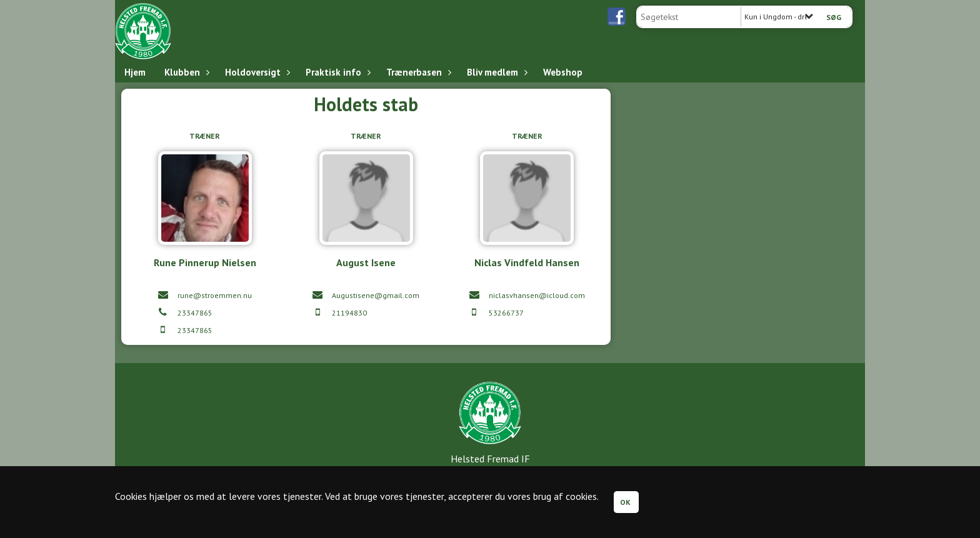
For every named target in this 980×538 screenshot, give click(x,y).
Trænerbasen (417, 72)
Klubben (185, 72)
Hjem (135, 72)
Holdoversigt (256, 72)
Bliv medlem (496, 72)
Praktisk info (337, 72)
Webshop (563, 72)
